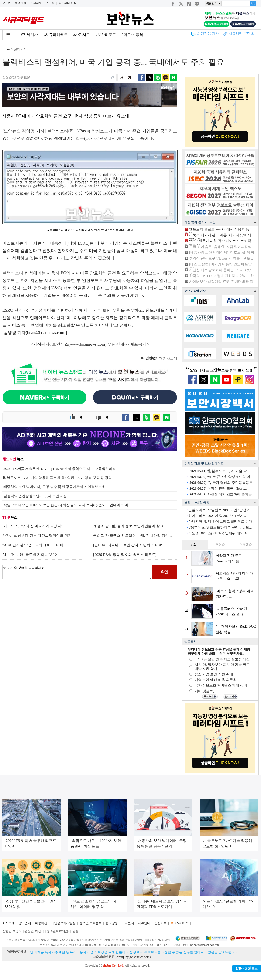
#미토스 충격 (132, 35)
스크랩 (50, 3)
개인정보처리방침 (63, 923)
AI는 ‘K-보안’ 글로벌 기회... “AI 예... (32, 555)
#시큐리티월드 (55, 35)
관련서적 (160, 923)
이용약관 (41, 923)
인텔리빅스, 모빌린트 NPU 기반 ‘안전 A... (220, 510)
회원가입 (21, 3)
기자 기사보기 (159, 359)
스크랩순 (246, 545)
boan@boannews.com (46, 333)
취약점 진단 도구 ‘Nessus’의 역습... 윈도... (221, 258)
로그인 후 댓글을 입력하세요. (77, 572)
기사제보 (36, 3)
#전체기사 (29, 35)
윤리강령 (112, 923)
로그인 (7, 3)
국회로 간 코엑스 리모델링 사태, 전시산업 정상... (132, 536)
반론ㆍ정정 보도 (247, 968)
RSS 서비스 (181, 923)
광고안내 (25, 923)
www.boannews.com (88, 344)
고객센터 (128, 923)
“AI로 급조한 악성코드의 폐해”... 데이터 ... (37, 545)
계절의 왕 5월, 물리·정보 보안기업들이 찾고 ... (130, 526)
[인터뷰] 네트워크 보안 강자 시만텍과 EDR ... (130, 545)
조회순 (195, 545)
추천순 (220, 545)
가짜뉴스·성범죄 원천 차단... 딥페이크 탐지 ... (39, 536)
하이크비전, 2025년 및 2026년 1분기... (217, 516)
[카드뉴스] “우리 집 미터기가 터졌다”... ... (36, 526)
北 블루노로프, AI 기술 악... (219, 471)
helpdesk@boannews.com (205, 945)
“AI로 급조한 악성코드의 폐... (220, 477)
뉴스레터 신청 (67, 3)
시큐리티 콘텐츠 (241, 34)
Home (6, 49)
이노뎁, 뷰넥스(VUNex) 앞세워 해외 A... (219, 533)
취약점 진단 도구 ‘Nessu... (217, 488)
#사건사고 (82, 35)
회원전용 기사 (208, 34)
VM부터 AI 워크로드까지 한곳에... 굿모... (220, 527)
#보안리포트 (106, 35)
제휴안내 (144, 923)
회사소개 (8, 923)
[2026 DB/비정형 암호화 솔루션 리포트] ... (127, 555)
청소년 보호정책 (90, 923)
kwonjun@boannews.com (132, 957)
